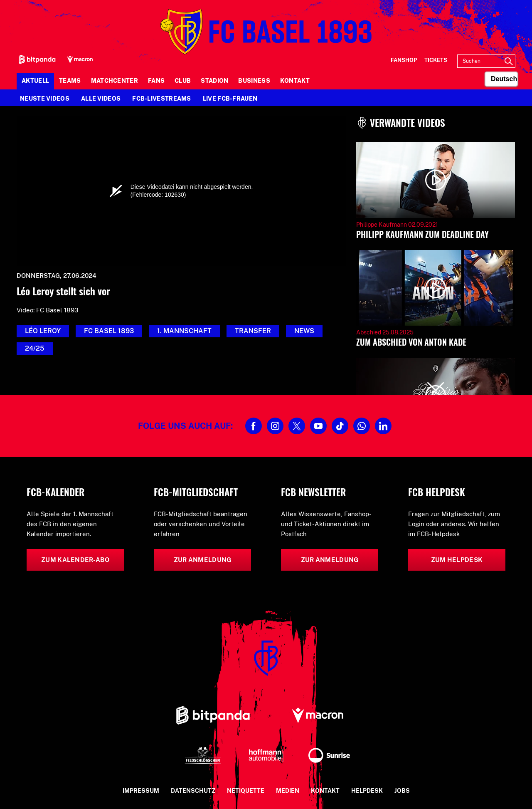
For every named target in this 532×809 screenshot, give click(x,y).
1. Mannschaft (184, 331)
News (304, 331)
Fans (156, 81)
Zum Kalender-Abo (75, 560)
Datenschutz (193, 791)
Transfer (253, 331)
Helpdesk (367, 791)
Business (254, 81)
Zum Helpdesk (457, 560)
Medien (288, 791)
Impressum (141, 791)
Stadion (214, 81)
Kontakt (295, 81)
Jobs (402, 791)
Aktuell (35, 81)
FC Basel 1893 (109, 331)
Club (183, 81)
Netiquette (246, 791)
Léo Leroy (43, 331)
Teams (70, 81)
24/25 (35, 348)
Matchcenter (115, 81)
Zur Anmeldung (203, 560)
